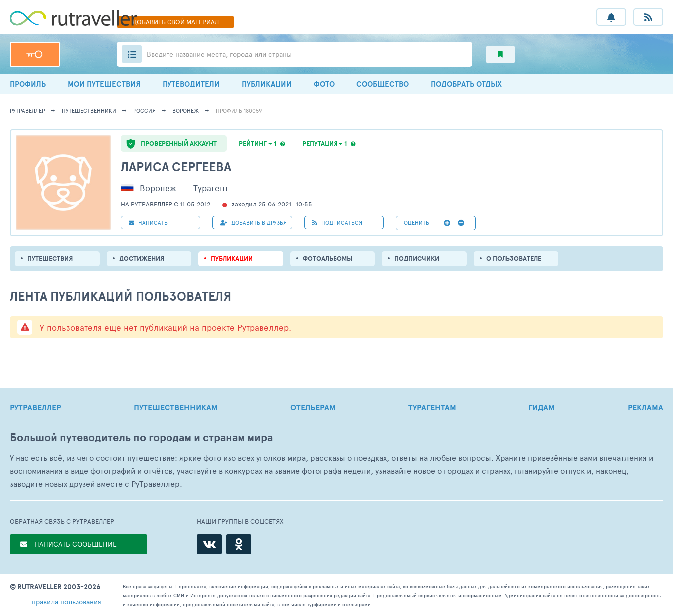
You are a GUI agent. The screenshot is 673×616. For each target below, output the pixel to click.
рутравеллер (27, 110)
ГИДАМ (542, 407)
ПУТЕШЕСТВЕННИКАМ (176, 407)
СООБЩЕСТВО (383, 84)
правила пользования (67, 601)
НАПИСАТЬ (148, 223)
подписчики (417, 259)
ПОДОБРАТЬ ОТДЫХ (466, 84)
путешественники (89, 110)
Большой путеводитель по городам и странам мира (141, 438)
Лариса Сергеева (176, 166)
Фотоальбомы (328, 259)
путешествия (50, 259)
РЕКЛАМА (645, 407)
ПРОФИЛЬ (28, 84)
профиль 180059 (239, 110)
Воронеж (186, 110)
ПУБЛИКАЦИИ (267, 84)
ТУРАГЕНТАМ (432, 407)
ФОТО (324, 84)
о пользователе (514, 259)
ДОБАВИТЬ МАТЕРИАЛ (175, 22)
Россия (144, 110)
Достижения (142, 259)
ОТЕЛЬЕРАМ (313, 407)
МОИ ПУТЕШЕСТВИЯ (104, 84)
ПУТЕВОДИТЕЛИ (191, 84)
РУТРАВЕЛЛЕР (35, 407)
